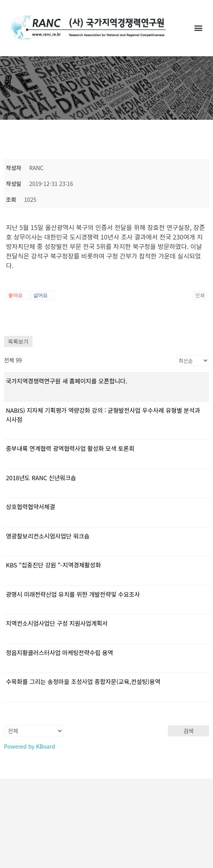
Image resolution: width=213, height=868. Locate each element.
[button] (199, 28)
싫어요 (43, 295)
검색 (188, 731)
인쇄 (200, 295)
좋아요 (18, 295)
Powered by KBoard (29, 746)
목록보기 (18, 341)
